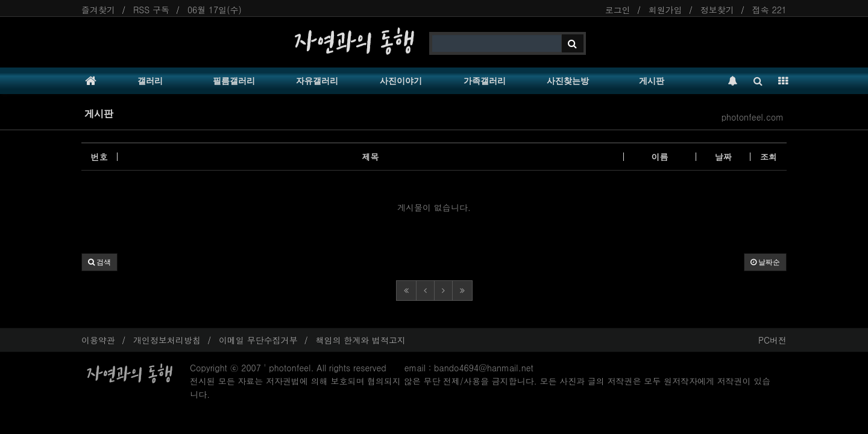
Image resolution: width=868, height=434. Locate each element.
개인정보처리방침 (167, 340)
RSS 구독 (151, 10)
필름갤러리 (234, 81)
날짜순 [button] (765, 262)
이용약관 (98, 340)
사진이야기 (401, 81)
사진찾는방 (568, 81)
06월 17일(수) (215, 10)
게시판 (652, 81)
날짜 (723, 157)
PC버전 (772, 340)
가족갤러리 (485, 81)
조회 (769, 157)
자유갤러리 (317, 81)
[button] (99, 262)
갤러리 (150, 81)
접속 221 (769, 10)
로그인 (618, 10)
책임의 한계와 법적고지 (361, 340)
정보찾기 (717, 10)
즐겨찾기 (98, 10)
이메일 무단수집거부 (258, 340)
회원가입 (665, 10)
